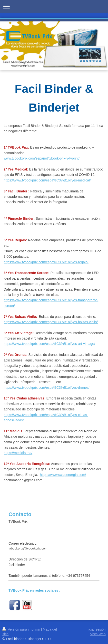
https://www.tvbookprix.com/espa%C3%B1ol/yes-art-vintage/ (49, 344)
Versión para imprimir (22, 629)
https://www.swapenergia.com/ (63, 475)
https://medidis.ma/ (18, 453)
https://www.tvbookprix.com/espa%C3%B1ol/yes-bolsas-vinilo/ (51, 322)
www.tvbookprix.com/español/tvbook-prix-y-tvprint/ (42, 158)
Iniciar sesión (96, 629)
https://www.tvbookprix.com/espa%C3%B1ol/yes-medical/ (47, 180)
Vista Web (98, 634)
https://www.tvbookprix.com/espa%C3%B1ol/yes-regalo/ (46, 262)
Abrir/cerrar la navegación (54, 6)
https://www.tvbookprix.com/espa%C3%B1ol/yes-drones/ (47, 388)
